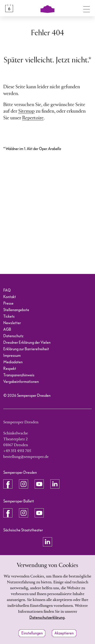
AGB (7, 330)
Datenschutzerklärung (47, 618)
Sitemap (26, 111)
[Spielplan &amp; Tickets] (9, 8)
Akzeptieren (64, 633)
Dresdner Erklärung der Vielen (27, 343)
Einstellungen (32, 633)
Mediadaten (13, 362)
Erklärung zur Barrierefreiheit (26, 349)
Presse (8, 303)
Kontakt (10, 297)
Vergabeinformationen (21, 382)
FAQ (7, 290)
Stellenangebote (16, 310)
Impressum (12, 356)
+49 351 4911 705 (17, 451)
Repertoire (33, 118)
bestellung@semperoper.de (26, 457)
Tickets (9, 316)
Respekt (10, 369)
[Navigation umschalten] (87, 8)
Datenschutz (13, 336)
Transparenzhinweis (19, 375)
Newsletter (12, 323)
